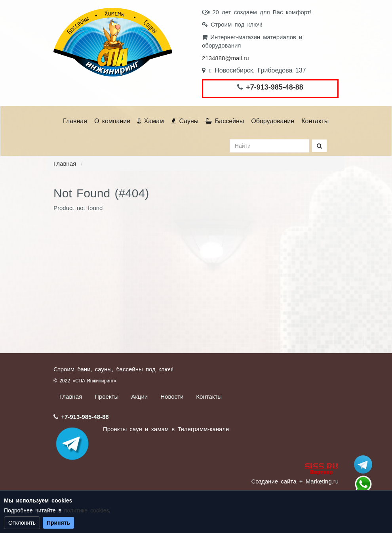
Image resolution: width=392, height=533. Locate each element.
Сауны (185, 121)
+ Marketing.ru (319, 481)
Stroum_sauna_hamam (363, 464)
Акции (139, 396)
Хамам (151, 121)
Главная (75, 121)
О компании (112, 121)
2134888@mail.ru (225, 58)
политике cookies (87, 510)
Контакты (315, 121)
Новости (172, 396)
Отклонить (22, 523)
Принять (58, 523)
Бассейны (225, 121)
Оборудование (273, 121)
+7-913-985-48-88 (275, 87)
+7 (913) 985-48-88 (363, 484)
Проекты (107, 396)
